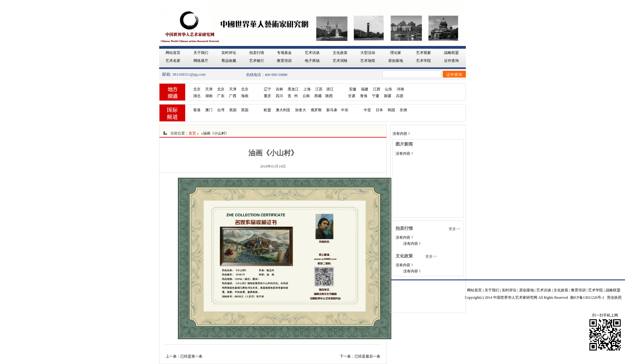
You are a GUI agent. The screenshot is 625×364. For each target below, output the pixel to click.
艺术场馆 (368, 61)
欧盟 (267, 110)
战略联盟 (451, 53)
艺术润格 (340, 61)
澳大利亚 (283, 110)
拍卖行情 (257, 53)
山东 (389, 89)
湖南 (209, 96)
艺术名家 (173, 61)
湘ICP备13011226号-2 (587, 298)
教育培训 (284, 61)
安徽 (353, 89)
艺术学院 (424, 61)
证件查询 (451, 61)
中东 (345, 110)
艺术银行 (257, 61)
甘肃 (352, 96)
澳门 (209, 110)
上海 (307, 89)
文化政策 (340, 53)
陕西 (329, 96)
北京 (197, 89)
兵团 (400, 96)
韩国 (391, 110)
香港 (197, 110)
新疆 (388, 96)
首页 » (194, 133)
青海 (364, 96)
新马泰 (332, 110)
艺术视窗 (424, 53)
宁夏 (376, 96)
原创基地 (396, 61)
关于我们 (201, 53)
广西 (233, 96)
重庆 (267, 96)
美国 (233, 110)
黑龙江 (293, 89)
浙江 (330, 89)
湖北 (197, 96)
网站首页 (173, 53)
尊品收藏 (229, 61)
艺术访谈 (312, 53)
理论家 (396, 53)
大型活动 (368, 53)
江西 (377, 89)
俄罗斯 (316, 110)
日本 (379, 110)
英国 (245, 110)
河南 (401, 89)
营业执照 (614, 298)
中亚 (367, 110)
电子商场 (312, 61)
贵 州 (293, 96)
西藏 (318, 96)
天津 (209, 89)
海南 (245, 96)
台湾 (221, 110)
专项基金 (284, 53)
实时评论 (229, 53)
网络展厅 (201, 61)
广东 (221, 96)
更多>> (454, 229)
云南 (306, 96)
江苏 (319, 89)
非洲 (403, 110)
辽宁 (267, 89)
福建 (365, 89)
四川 (279, 96)
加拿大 (301, 110)
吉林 (279, 89)
